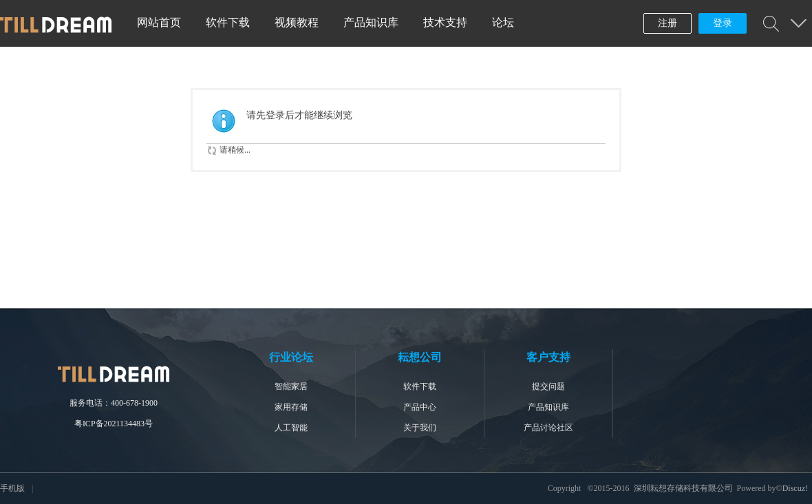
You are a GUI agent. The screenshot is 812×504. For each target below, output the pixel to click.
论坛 (503, 22)
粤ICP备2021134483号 (114, 424)
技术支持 (445, 22)
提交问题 (548, 386)
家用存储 (291, 407)
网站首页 (159, 22)
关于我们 (420, 428)
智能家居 (291, 386)
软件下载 (228, 22)
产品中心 (420, 407)
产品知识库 (371, 22)
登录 (723, 23)
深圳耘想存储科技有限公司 (683, 488)
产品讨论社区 (548, 428)
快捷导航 (798, 23)
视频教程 (297, 22)
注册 (667, 23)
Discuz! (795, 488)
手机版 (12, 488)
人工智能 (291, 428)
